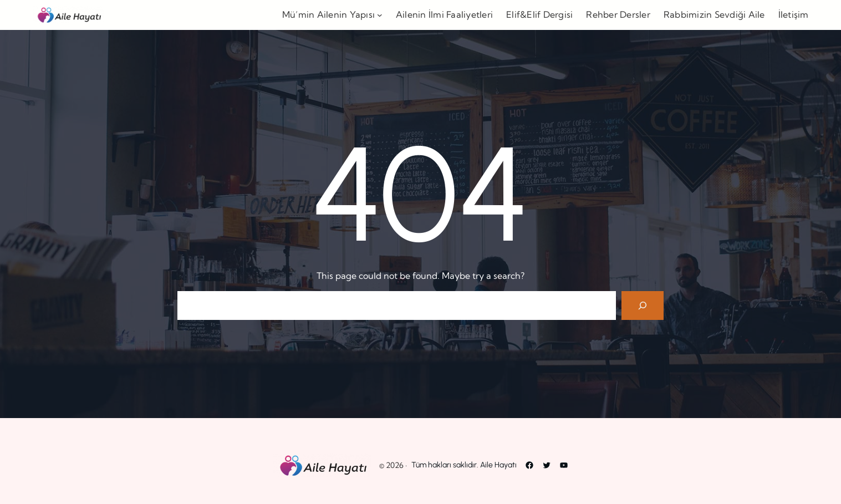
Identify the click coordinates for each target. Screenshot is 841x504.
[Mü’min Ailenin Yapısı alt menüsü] (380, 15)
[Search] (643, 306)
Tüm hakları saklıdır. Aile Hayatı (464, 465)
